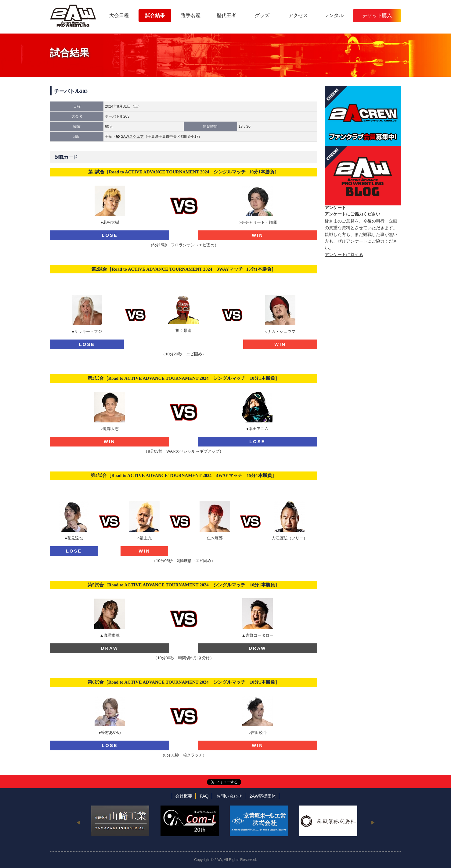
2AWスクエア (132, 137)
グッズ (262, 15)
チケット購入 (377, 15)
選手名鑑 (191, 15)
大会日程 (119, 15)
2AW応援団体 (263, 796)
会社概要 (184, 796)
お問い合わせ (229, 796)
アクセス (298, 15)
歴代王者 (226, 15)
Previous (78, 822)
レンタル (334, 15)
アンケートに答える (344, 254)
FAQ (204, 796)
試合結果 (155, 15)
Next (373, 822)
